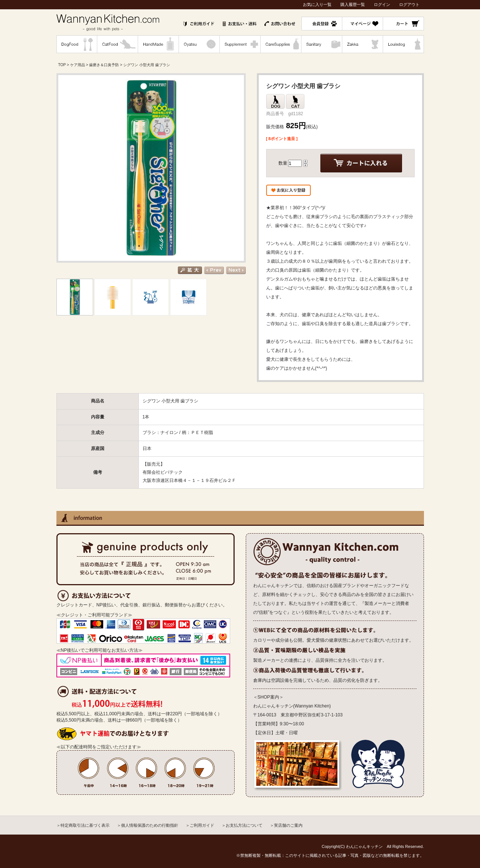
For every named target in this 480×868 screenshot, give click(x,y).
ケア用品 (78, 65)
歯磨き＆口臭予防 (104, 65)
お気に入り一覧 (317, 4)
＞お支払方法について (242, 825)
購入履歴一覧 (353, 4)
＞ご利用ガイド (200, 825)
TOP (62, 65)
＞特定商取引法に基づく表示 (83, 825)
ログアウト (409, 4)
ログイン (382, 4)
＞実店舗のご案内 (286, 825)
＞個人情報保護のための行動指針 (148, 825)
